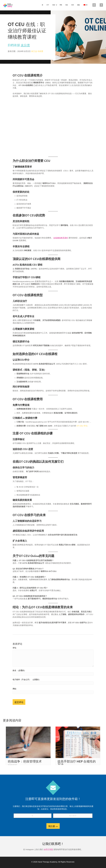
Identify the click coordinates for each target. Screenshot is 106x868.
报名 (67, 5)
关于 (48, 5)
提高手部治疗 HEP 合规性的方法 (77, 763)
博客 (61, 5)
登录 (73, 5)
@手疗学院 (48, 849)
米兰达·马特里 (37, 51)
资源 (54, 5)
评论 (14, 648)
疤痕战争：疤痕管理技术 (25, 761)
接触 (78, 5)
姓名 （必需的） (19, 671)
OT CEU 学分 (82, 426)
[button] (56, 5)
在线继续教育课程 (61, 238)
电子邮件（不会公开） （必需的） (27, 680)
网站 (14, 689)
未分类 (25, 45)
